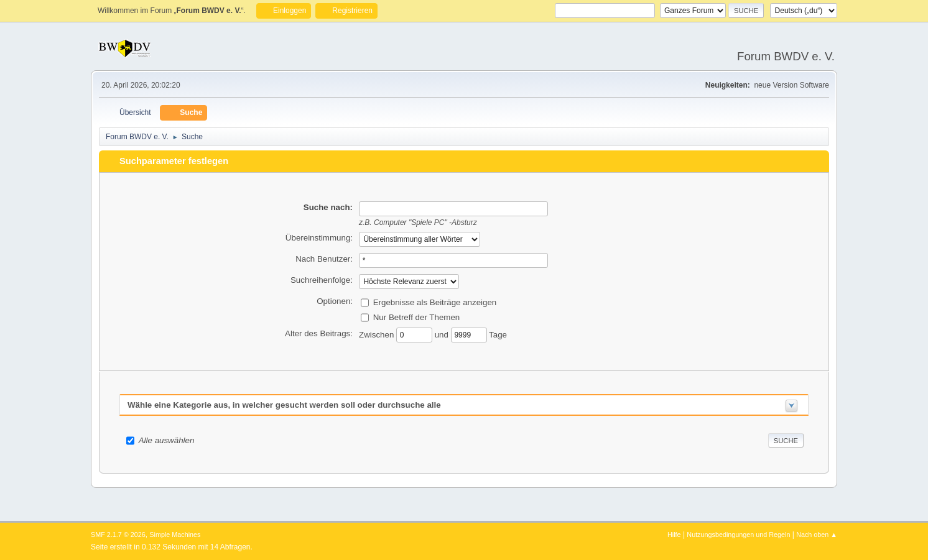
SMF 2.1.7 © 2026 (118, 535)
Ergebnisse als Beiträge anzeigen (435, 302)
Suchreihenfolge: (322, 280)
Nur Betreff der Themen (417, 317)
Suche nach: (328, 207)
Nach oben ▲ (817, 535)
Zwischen (378, 334)
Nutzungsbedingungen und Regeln (738, 535)
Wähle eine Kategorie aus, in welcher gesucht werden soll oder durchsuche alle (284, 405)
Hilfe (674, 535)
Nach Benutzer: (324, 259)
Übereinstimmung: (319, 238)
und (443, 334)
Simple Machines (175, 535)
